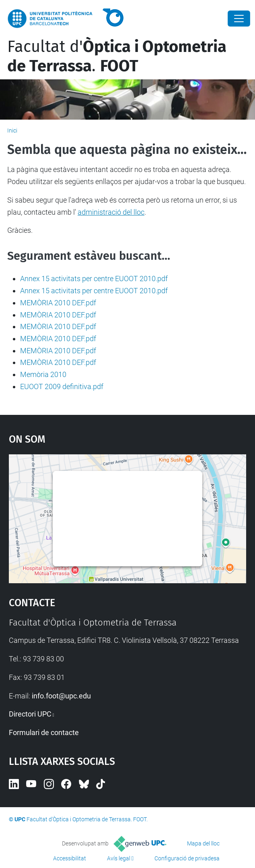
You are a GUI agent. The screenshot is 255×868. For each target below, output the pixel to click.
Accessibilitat (70, 858)
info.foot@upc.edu (61, 696)
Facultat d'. (117, 56)
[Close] (239, 19)
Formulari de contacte (44, 732)
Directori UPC (30, 714)
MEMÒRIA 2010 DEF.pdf (58, 303)
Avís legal (119, 858)
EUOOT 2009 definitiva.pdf (62, 386)
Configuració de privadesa (187, 858)
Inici (12, 131)
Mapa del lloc (203, 843)
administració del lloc (111, 212)
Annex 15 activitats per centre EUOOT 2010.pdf (94, 279)
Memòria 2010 (43, 374)
